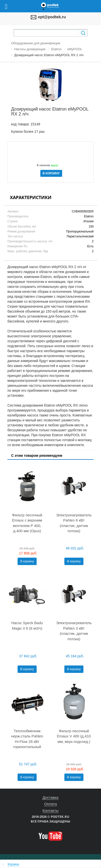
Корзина (13, 864)
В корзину (27, 561)
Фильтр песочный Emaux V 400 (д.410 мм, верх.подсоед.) (74, 736)
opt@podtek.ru (52, 17)
